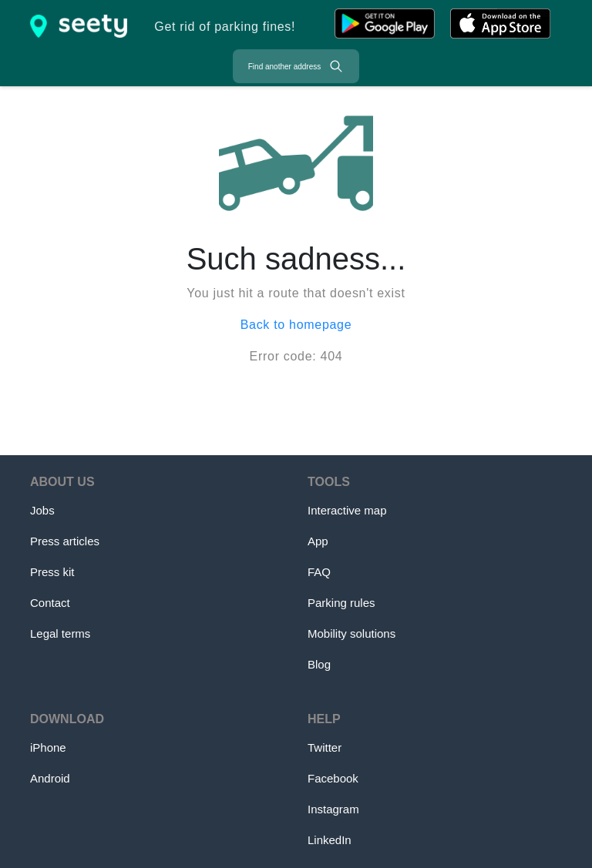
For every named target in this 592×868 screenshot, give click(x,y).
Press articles (65, 541)
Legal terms (60, 633)
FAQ (319, 572)
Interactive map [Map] (347, 510)
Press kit (52, 572)
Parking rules (341, 603)
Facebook (333, 778)
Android (50, 778)
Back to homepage (296, 325)
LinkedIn (330, 840)
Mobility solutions (351, 633)
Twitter (325, 747)
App (318, 541)
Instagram (333, 809)
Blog (319, 664)
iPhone (48, 747)
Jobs (42, 510)
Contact (50, 603)
